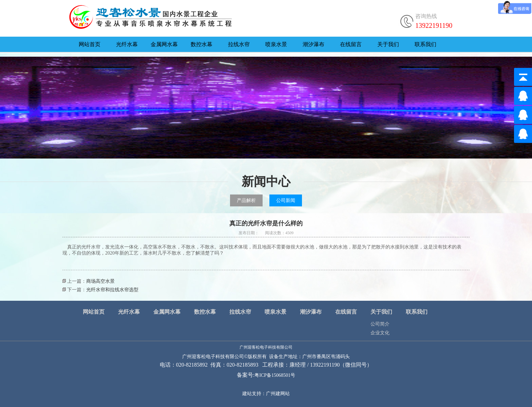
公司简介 (380, 324)
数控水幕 (202, 44)
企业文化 (380, 333)
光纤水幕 (127, 44)
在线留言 (351, 44)
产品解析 (246, 200)
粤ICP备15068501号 (275, 375)
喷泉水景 (276, 44)
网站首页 (90, 44)
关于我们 (388, 44)
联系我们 (425, 44)
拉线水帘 (239, 44)
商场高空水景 (100, 281)
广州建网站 (278, 394)
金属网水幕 (164, 44)
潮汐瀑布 (313, 44)
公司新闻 (286, 200)
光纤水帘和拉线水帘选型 (112, 290)
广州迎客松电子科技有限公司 (266, 347)
